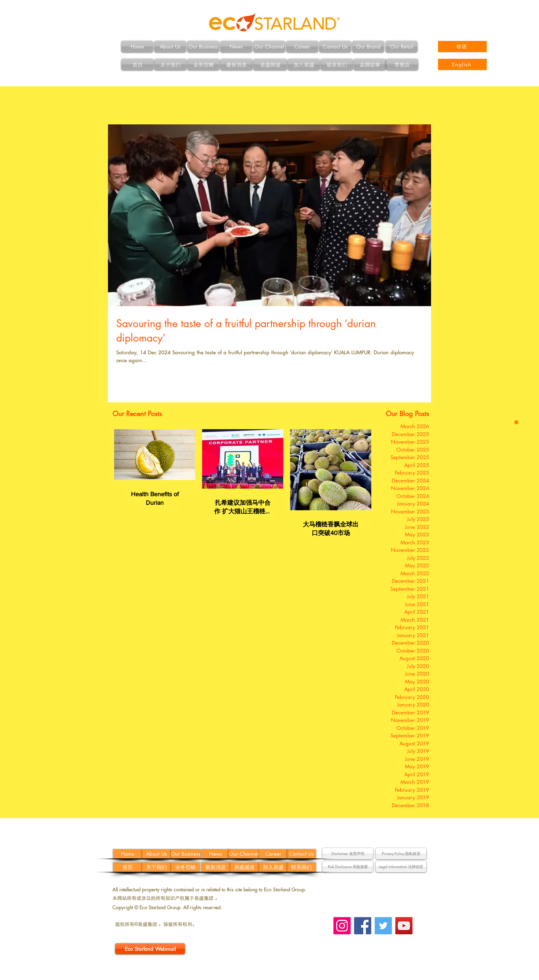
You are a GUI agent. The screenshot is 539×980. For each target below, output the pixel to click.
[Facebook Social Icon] (363, 926)
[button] (348, 854)
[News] (236, 47)
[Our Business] (203, 47)
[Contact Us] (335, 47)
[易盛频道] (270, 64)
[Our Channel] (269, 47)
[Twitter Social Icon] (383, 926)
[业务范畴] (203, 64)
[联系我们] (337, 64)
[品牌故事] (370, 64)
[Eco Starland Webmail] (150, 949)
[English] (462, 64)
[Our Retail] (401, 47)
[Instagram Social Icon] (342, 926)
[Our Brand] (368, 47)
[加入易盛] (304, 64)
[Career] (302, 47)
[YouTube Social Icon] (404, 926)
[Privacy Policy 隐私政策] (401, 854)
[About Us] (170, 47)
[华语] (462, 47)
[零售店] (402, 64)
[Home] (137, 47)
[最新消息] (236, 64)
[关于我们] (170, 64)
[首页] (137, 64)
